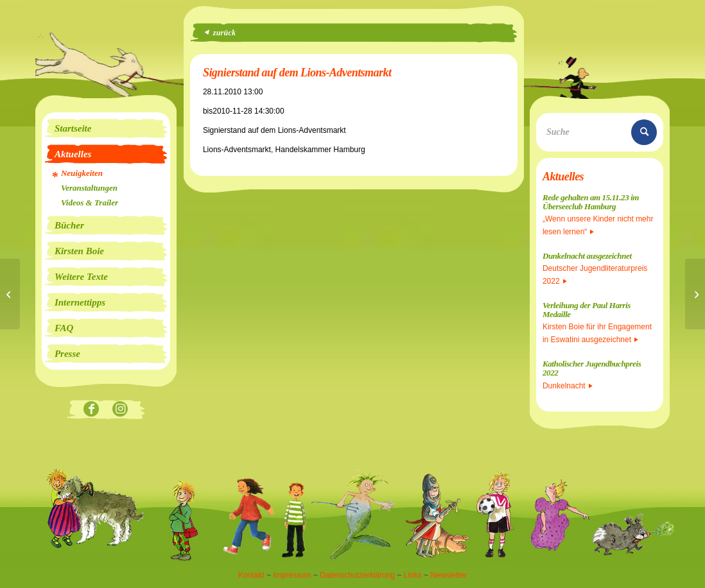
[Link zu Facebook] (91, 410)
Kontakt (251, 575)
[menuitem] (106, 128)
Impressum (292, 575)
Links (413, 575)
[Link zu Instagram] (120, 410)
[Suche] (600, 132)
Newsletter (448, 575)
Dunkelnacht (568, 386)
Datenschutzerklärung (357, 575)
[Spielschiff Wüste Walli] (695, 294)
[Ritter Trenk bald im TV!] (10, 294)
